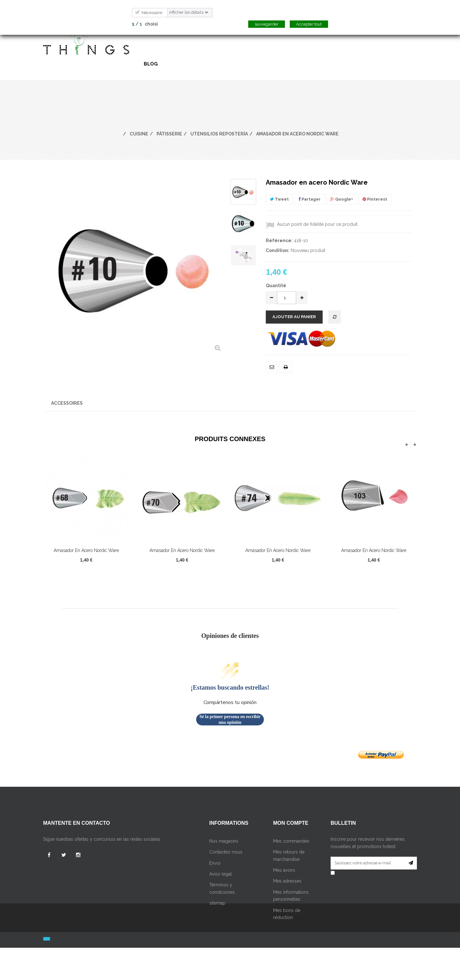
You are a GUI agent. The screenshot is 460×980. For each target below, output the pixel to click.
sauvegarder (267, 24)
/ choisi (145, 24)
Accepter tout (309, 24)
